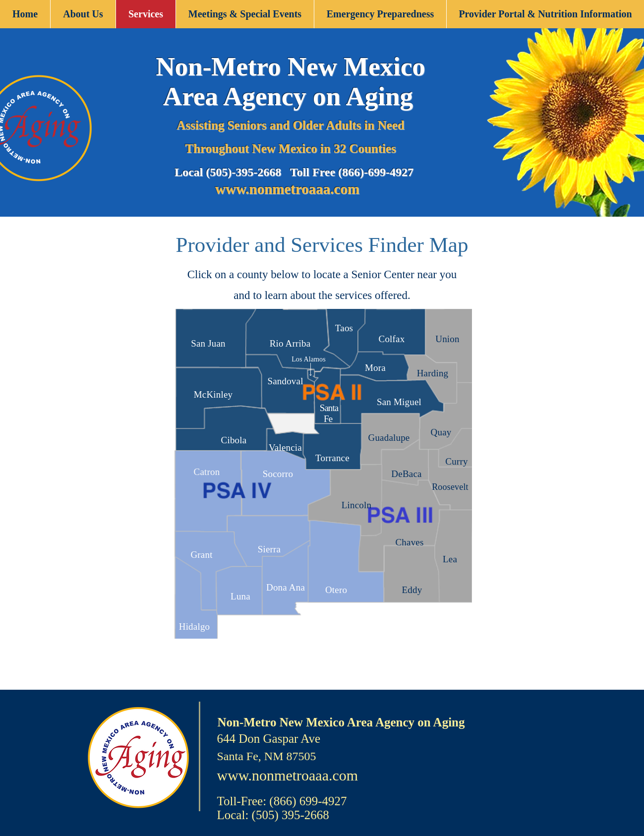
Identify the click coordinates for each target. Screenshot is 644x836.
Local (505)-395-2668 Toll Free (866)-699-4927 (294, 172)
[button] (83, 14)
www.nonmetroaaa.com (289, 189)
